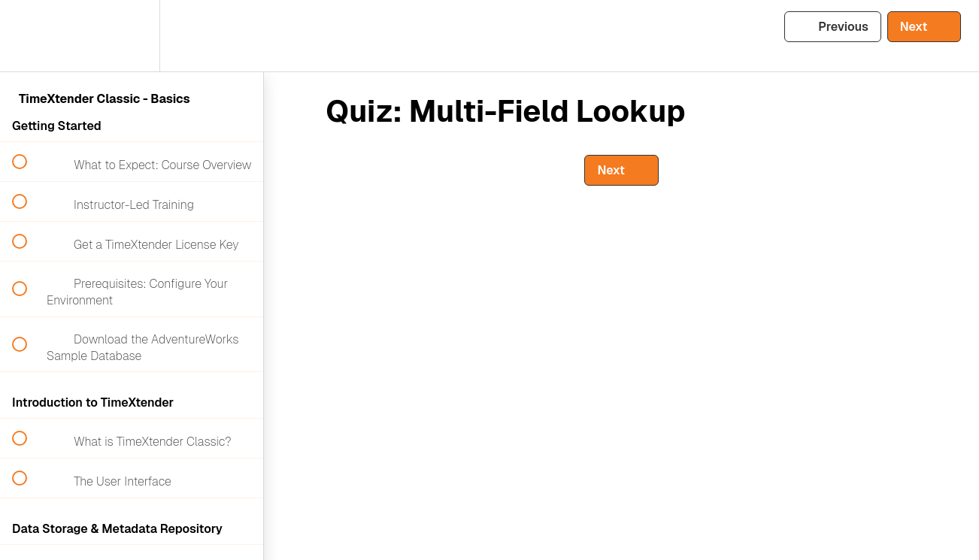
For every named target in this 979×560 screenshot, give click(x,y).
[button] (28, 36)
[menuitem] (132, 36)
